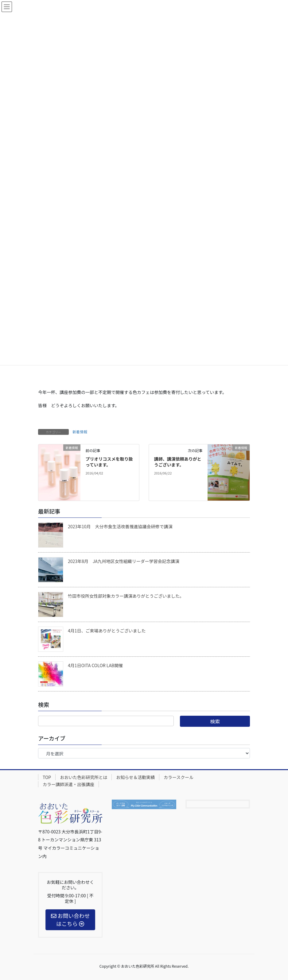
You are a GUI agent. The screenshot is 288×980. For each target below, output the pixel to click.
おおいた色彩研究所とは (84, 777)
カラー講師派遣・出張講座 (68, 784)
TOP (47, 777)
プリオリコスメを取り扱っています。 (109, 462)
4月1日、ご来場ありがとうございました (107, 631)
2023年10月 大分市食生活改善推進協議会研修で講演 (120, 526)
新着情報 (80, 432)
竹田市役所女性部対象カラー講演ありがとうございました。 (126, 596)
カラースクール (179, 777)
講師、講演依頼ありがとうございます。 (178, 462)
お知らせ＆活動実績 (135, 777)
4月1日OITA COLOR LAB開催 (95, 665)
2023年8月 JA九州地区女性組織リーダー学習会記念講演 (124, 561)
